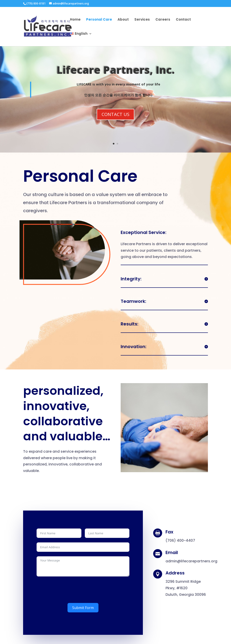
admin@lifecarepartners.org (191, 561)
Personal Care (99, 20)
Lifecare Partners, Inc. (116, 71)
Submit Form (83, 608)
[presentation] (71, 590)
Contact (183, 20)
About (123, 20)
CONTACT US (115, 116)
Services (142, 20)
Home (75, 20)
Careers (163, 20)
